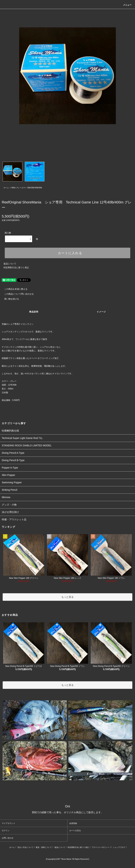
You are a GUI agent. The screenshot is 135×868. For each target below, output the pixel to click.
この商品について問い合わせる (17, 294)
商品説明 (34, 312)
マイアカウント (9, 823)
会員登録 (73, 823)
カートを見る (75, 830)
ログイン (6, 830)
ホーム (6, 188)
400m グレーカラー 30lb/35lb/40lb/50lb (27, 188)
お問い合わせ (8, 838)
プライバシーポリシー (100, 847)
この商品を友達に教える (14, 289)
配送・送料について (44, 847)
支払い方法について (25, 847)
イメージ (101, 312)
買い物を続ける (9, 299)
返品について (10, 264)
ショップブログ (119, 847)
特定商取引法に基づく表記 (16, 268)
